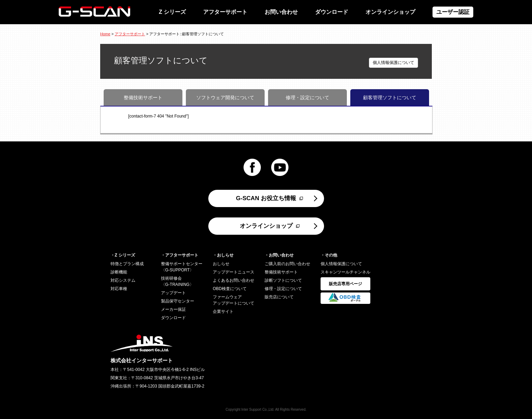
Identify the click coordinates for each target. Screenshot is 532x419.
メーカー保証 (173, 309)
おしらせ (221, 264)
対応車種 (119, 289)
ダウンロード (332, 12)
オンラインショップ (390, 12)
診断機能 (119, 272)
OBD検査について (230, 289)
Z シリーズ (172, 12)
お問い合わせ (281, 12)
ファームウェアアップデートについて (234, 300)
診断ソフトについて (283, 280)
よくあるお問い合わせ (234, 280)
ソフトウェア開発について (225, 97)
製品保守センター (178, 301)
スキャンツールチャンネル (345, 272)
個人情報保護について (393, 63)
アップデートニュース (234, 272)
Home (105, 34)
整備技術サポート (143, 97)
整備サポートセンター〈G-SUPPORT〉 (182, 267)
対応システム (123, 280)
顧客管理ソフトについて (390, 97)
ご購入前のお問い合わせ (287, 264)
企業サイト (223, 311)
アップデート (173, 293)
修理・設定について (307, 97)
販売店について (279, 297)
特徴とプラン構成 (127, 264)
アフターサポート (225, 12)
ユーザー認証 (453, 12)
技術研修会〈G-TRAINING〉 (177, 281)
